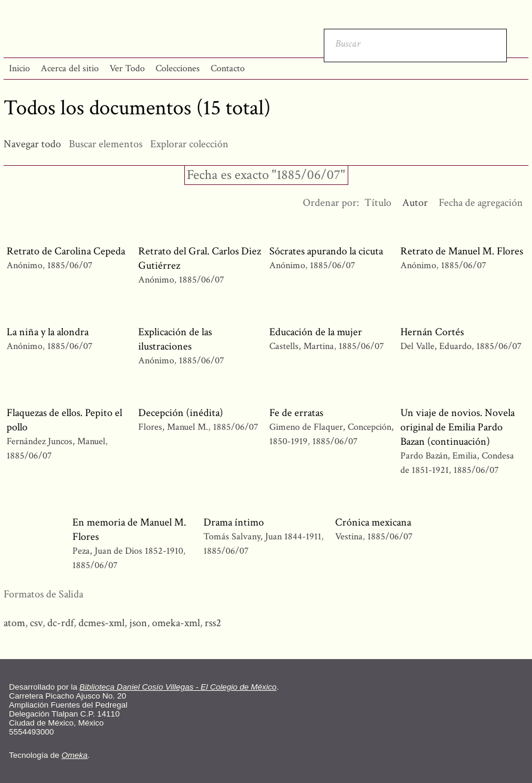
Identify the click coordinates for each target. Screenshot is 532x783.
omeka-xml (176, 623)
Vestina (349, 537)
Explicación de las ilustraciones (175, 339)
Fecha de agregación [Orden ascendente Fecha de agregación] (481, 203)
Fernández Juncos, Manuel (57, 441)
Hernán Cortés (432, 332)
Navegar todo (32, 144)
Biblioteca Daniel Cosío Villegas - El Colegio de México (178, 687)
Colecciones (178, 69)
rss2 (213, 623)
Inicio (19, 69)
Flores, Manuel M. (174, 427)
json (138, 623)
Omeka (75, 755)
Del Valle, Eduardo (437, 346)
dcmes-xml (101, 623)
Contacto (228, 69)
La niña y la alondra (48, 332)
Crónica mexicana (373, 522)
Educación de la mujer (316, 332)
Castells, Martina (303, 346)
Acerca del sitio (70, 69)
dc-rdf (60, 623)
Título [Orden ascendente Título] (378, 203)
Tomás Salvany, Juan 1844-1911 (262, 537)
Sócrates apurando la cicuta (326, 251)
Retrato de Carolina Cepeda (66, 251)
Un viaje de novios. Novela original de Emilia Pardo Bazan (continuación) (457, 427)
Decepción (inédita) (181, 413)
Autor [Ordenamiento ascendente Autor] (415, 203)
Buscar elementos (106, 144)
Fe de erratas (296, 413)
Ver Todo (127, 69)
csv (36, 623)
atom (14, 623)
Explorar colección (189, 144)
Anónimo (25, 265)
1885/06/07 (70, 265)
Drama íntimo (234, 522)
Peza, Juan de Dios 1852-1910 (128, 551)
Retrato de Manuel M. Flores (462, 251)
